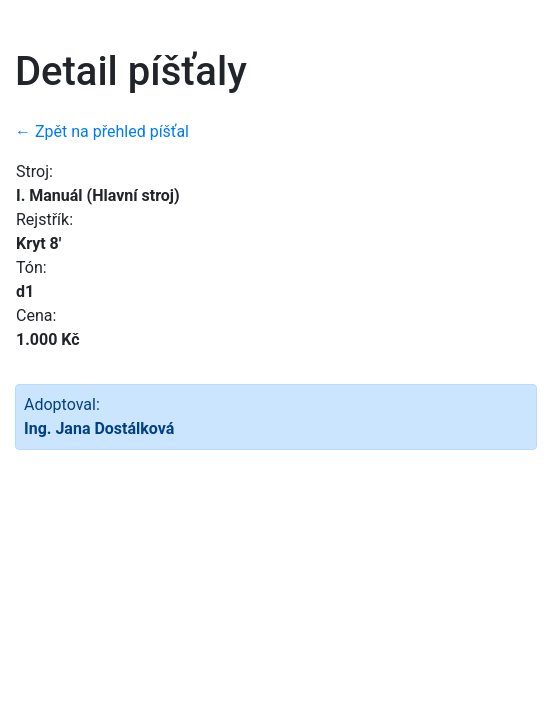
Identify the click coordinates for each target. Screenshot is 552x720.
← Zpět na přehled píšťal (102, 131)
